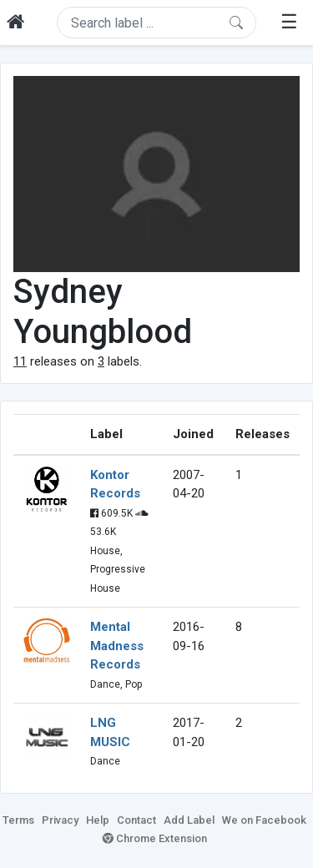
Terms (18, 820)
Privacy (60, 820)
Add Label (189, 820)
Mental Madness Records (117, 646)
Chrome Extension (155, 838)
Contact (136, 820)
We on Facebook (264, 820)
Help (98, 820)
